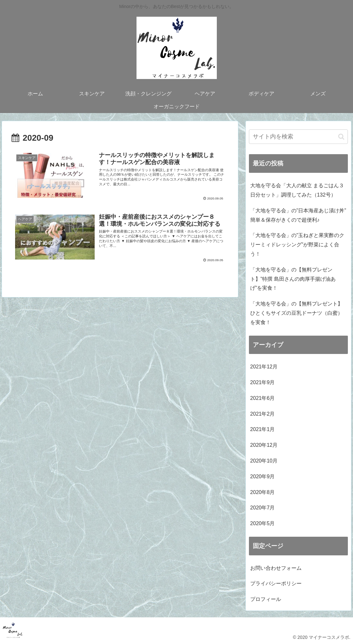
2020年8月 (263, 492)
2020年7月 (263, 508)
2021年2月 (263, 414)
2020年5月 (263, 523)
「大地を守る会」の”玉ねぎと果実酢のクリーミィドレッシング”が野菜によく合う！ (297, 245)
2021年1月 (263, 429)
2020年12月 (264, 445)
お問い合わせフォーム (276, 568)
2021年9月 (263, 382)
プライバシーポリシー (276, 583)
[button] (341, 137)
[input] (298, 137)
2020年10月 (264, 461)
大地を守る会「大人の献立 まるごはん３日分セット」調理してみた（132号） (297, 190)
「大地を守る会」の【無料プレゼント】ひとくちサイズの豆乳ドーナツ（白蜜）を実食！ (296, 313)
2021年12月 (264, 367)
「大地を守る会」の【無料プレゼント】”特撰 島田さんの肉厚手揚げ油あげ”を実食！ (293, 279)
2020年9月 (263, 476)
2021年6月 (263, 398)
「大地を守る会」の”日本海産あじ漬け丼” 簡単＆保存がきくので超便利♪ (298, 215)
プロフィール (266, 599)
